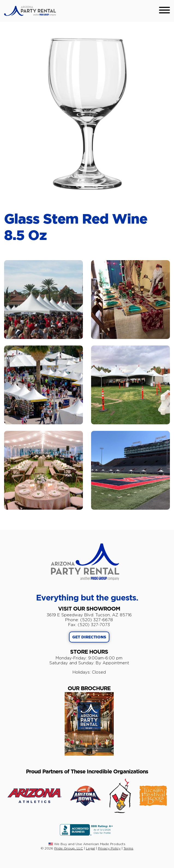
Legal (90, 848)
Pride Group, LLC (69, 848)
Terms (128, 848)
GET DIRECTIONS (89, 637)
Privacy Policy (109, 848)
